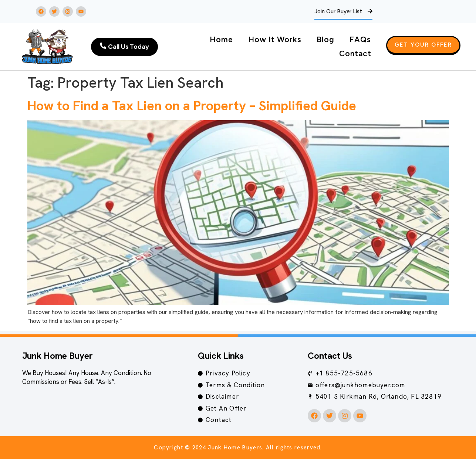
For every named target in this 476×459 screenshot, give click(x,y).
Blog (325, 39)
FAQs (360, 39)
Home (221, 39)
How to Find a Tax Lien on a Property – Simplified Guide (192, 106)
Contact (355, 53)
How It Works (275, 39)
